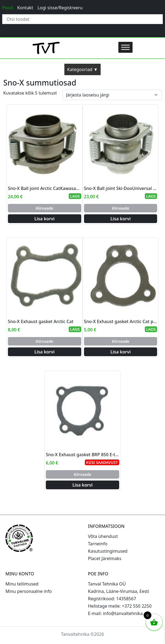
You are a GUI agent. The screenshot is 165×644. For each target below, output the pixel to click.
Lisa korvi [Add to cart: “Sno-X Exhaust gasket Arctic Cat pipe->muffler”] (121, 352)
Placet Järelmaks (105, 558)
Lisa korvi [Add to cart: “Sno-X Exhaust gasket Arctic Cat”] (44, 352)
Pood (7, 8)
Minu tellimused (22, 584)
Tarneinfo (98, 544)
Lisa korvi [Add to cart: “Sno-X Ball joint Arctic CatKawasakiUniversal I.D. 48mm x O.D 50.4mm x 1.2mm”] (44, 219)
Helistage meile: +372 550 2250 (120, 606)
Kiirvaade (44, 208)
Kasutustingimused (108, 551)
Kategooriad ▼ (82, 69)
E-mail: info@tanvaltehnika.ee (118, 613)
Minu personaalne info (29, 591)
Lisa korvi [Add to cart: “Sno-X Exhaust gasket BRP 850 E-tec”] (82, 485)
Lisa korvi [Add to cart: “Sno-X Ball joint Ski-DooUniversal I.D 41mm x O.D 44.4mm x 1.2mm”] (121, 219)
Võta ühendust (103, 536)
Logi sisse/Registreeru (60, 8)
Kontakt (25, 8)
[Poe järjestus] (112, 95)
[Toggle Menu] (125, 47)
